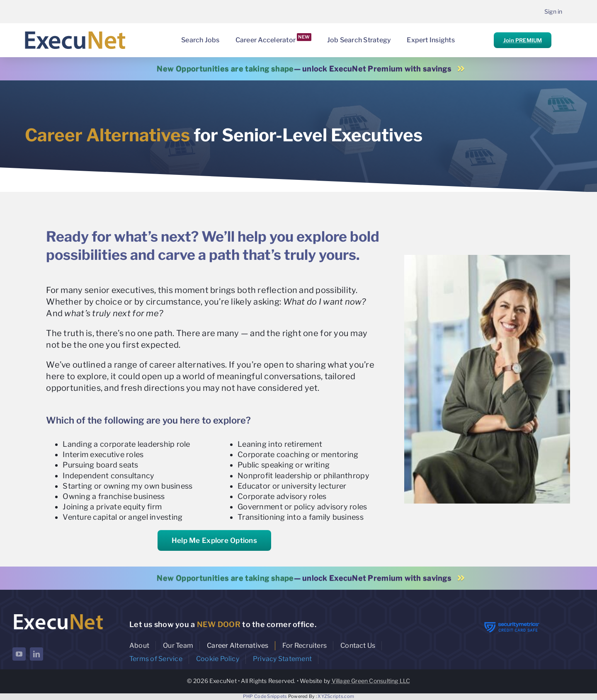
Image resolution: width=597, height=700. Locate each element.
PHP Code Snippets (265, 696)
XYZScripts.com (336, 696)
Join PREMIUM (523, 40)
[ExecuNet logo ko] (58, 614)
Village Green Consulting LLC (371, 681)
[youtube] (19, 654)
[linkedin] (36, 654)
